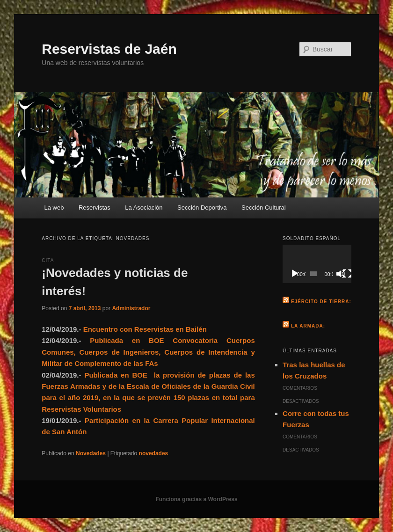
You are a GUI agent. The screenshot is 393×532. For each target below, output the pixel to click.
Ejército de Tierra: (321, 302)
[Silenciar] (341, 274)
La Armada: (308, 326)
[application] (317, 264)
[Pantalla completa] (347, 274)
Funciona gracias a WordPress (196, 499)
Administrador (131, 308)
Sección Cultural (264, 208)
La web (54, 208)
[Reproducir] (295, 274)
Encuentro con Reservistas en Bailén (145, 329)
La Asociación (144, 208)
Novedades (91, 453)
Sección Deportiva (202, 208)
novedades (154, 453)
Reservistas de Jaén (109, 49)
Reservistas (95, 208)
